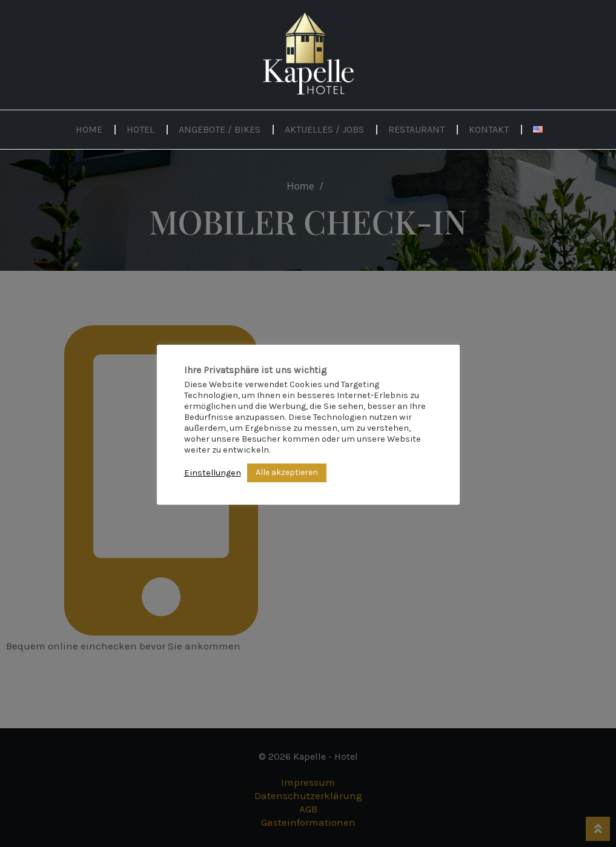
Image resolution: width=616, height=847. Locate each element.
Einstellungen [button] (213, 473)
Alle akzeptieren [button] (287, 472)
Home (89, 129)
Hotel (141, 129)
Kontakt (489, 129)
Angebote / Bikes (220, 129)
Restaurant (416, 129)
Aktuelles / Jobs (324, 129)
